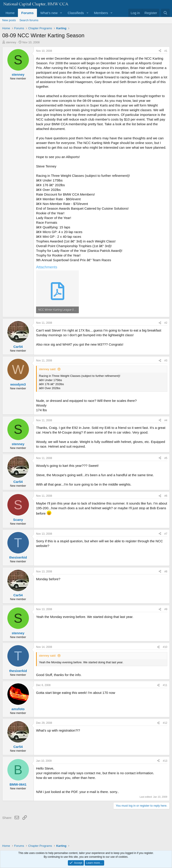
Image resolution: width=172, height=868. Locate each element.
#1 (166, 51)
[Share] (160, 51)
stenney (11, 42)
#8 (166, 572)
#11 (165, 685)
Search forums (29, 20)
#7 (166, 534)
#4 (166, 420)
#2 (166, 323)
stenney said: (48, 369)
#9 (166, 609)
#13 (165, 761)
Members (101, 13)
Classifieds (76, 13)
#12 (165, 723)
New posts (9, 20)
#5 (166, 458)
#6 (166, 496)
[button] (61, 13)
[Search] (165, 13)
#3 (166, 361)
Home (10, 13)
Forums (27, 13)
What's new (49, 13)
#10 (165, 647)
